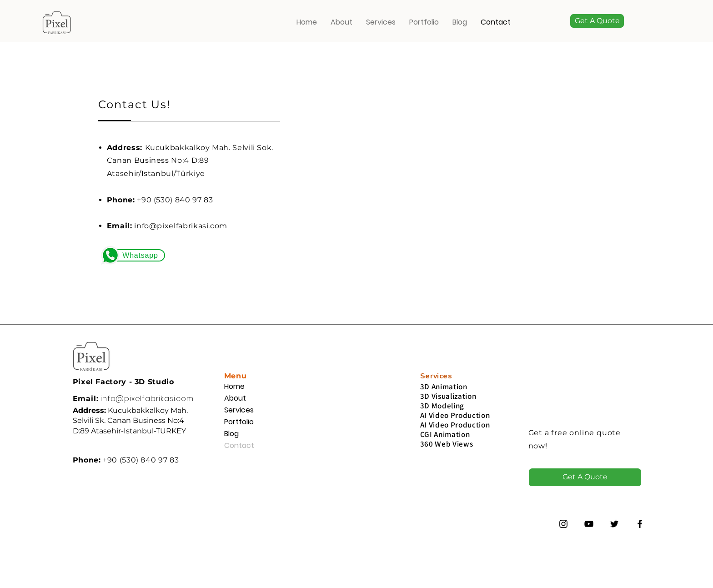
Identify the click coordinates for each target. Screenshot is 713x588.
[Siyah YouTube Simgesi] (589, 524)
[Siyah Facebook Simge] (640, 524)
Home (234, 386)
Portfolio (239, 422)
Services (239, 410)
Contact (239, 445)
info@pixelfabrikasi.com (181, 226)
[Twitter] (614, 524)
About (235, 398)
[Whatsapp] (139, 255)
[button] (597, 21)
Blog (231, 434)
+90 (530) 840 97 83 (175, 200)
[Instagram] (563, 524)
